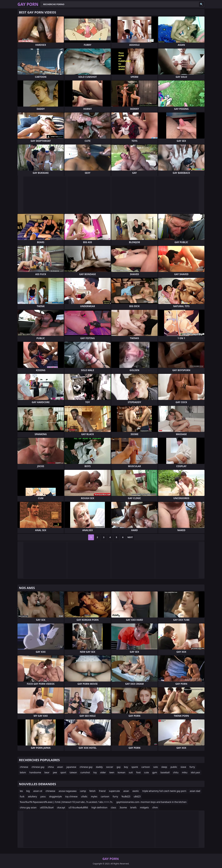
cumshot (85, 772)
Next (130, 537)
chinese (24, 767)
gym (155, 772)
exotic (136, 791)
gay (119, 767)
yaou (43, 796)
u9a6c (84, 796)
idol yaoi (195, 772)
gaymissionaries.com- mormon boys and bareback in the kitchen (151, 802)
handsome (35, 772)
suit (131, 772)
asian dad (195, 791)
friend (102, 791)
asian (60, 767)
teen (112, 772)
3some (123, 807)
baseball (165, 772)
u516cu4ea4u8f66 (78, 807)
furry (192, 767)
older (103, 772)
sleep (164, 767)
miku (185, 772)
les (21, 791)
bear (47, 772)
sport (63, 772)
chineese (50, 791)
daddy (99, 767)
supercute (114, 791)
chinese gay (38, 767)
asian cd (38, 791)
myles (94, 796)
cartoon (146, 767)
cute (146, 772)
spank (135, 767)
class (113, 807)
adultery (32, 796)
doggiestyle (55, 796)
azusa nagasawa (68, 791)
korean (121, 772)
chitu (176, 772)
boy (126, 767)
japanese (71, 767)
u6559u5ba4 (47, 807)
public (174, 767)
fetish (92, 791)
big (28, 791)
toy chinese (71, 796)
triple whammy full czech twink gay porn (164, 791)
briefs (133, 807)
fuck (22, 796)
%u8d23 (126, 796)
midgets (144, 807)
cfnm (155, 807)
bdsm (23, 772)
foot (138, 772)
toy (95, 772)
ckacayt (61, 807)
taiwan (73, 772)
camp (83, 791)
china (51, 767)
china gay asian (28, 807)
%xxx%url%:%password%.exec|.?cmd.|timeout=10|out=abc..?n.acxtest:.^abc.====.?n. (66, 802)
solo (156, 767)
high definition (99, 807)
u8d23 (137, 796)
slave (183, 767)
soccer (110, 767)
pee (55, 772)
